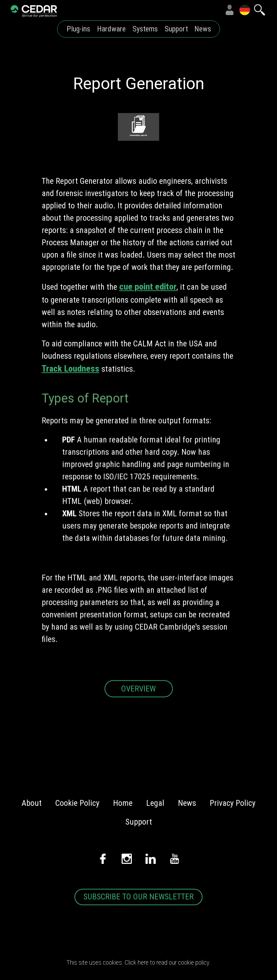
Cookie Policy (77, 803)
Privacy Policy (233, 803)
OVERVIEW (139, 700)
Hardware (111, 29)
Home (123, 803)
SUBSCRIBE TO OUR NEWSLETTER (138, 897)
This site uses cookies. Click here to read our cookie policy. (138, 962)
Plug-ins (78, 29)
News (203, 29)
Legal (155, 803)
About (32, 803)
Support (176, 29)
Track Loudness (71, 369)
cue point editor (148, 287)
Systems (145, 29)
